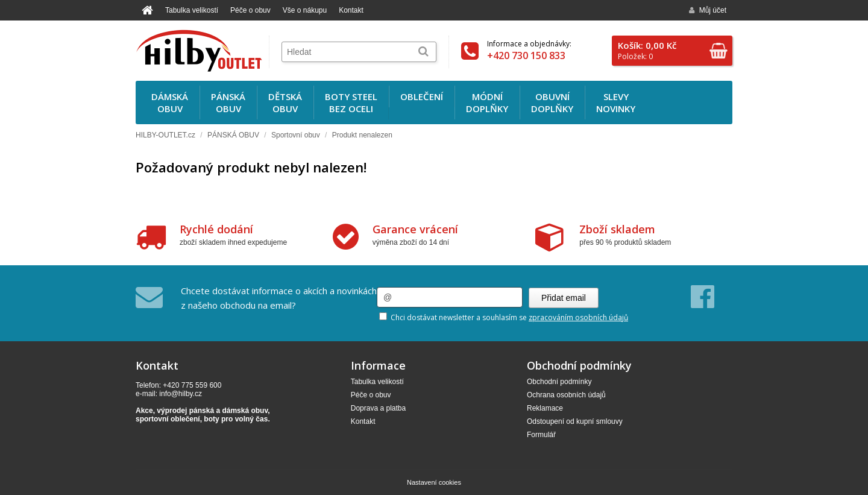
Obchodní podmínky (559, 382)
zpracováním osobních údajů (578, 317)
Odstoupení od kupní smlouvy (575, 421)
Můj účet (708, 10)
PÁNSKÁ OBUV (233, 135)
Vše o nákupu (305, 10)
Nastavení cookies (434, 482)
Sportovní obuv (296, 135)
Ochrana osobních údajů (566, 395)
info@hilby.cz (181, 394)
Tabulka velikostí (192, 10)
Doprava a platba (378, 408)
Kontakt (351, 10)
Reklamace (545, 408)
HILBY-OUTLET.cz (165, 135)
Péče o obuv (250, 10)
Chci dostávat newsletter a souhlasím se (504, 317)
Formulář (541, 435)
